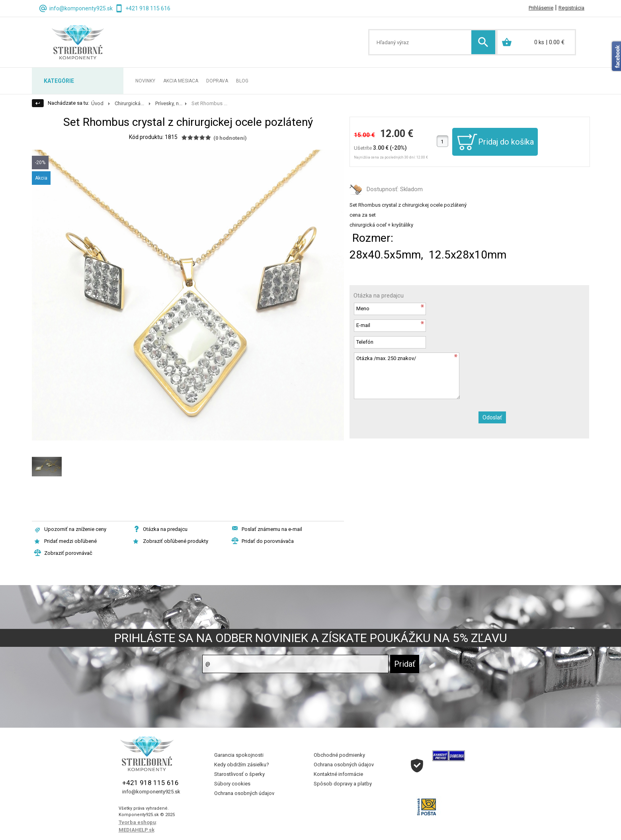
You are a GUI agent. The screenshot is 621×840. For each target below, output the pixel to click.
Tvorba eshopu (137, 822)
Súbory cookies (232, 784)
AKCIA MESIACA (181, 81)
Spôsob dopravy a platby (343, 784)
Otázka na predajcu (165, 529)
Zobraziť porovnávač (68, 553)
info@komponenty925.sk (81, 8)
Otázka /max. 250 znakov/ (407, 376)
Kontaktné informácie (338, 774)
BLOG (242, 81)
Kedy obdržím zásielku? (242, 765)
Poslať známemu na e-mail (272, 529)
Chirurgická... (129, 103)
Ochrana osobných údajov (244, 793)
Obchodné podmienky (339, 755)
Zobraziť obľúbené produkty (176, 541)
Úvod (97, 103)
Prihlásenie (541, 8)
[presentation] (414, 419)
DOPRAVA (217, 81)
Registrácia (571, 8)
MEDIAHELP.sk (137, 830)
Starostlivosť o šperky (239, 774)
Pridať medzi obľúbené (70, 541)
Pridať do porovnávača (268, 541)
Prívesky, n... (169, 103)
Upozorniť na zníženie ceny (75, 529)
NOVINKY (145, 81)
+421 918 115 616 (148, 8)
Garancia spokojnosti (239, 755)
